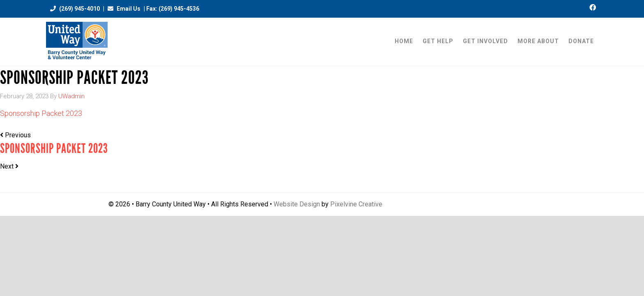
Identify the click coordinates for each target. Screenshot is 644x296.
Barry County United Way (77, 42)
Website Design (297, 204)
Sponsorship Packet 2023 (41, 113)
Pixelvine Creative (356, 204)
